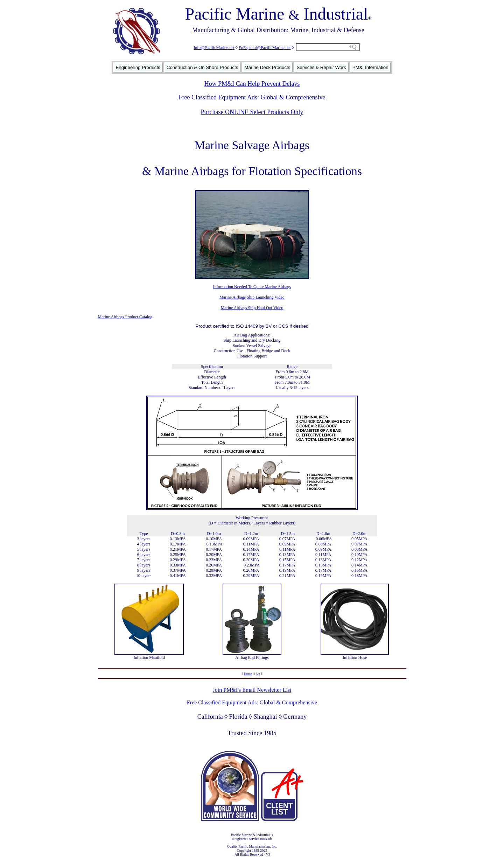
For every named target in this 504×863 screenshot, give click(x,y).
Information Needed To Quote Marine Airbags (252, 287)
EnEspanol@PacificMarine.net (265, 48)
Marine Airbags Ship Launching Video (252, 297)
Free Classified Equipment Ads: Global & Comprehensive (252, 97)
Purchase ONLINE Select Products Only (252, 112)
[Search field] (328, 47)
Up (258, 674)
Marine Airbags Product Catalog (125, 317)
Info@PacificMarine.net (214, 48)
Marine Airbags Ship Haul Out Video (252, 308)
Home (248, 674)
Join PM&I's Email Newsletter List (252, 690)
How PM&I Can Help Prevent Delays (252, 84)
